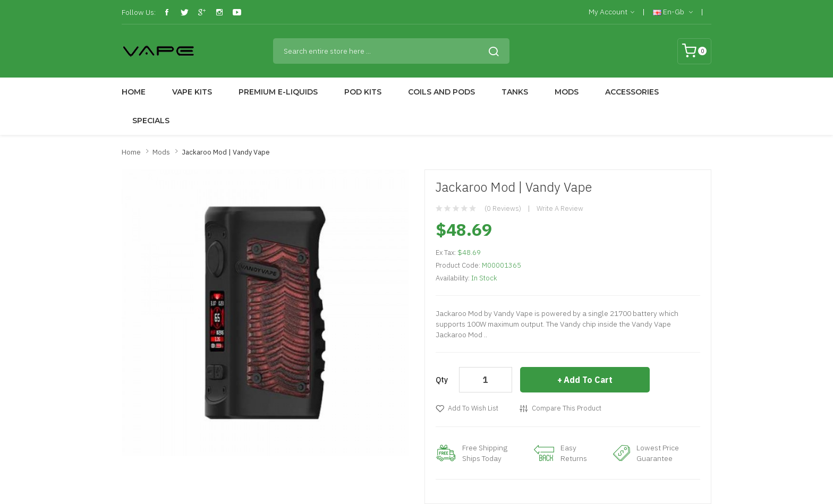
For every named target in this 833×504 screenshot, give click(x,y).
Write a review (560, 208)
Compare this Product (567, 408)
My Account (611, 12)
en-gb (673, 12)
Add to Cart (588, 380)
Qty (442, 380)
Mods (161, 152)
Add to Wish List (473, 408)
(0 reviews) (503, 208)
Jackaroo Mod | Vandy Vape (226, 152)
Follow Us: (139, 12)
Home (131, 152)
